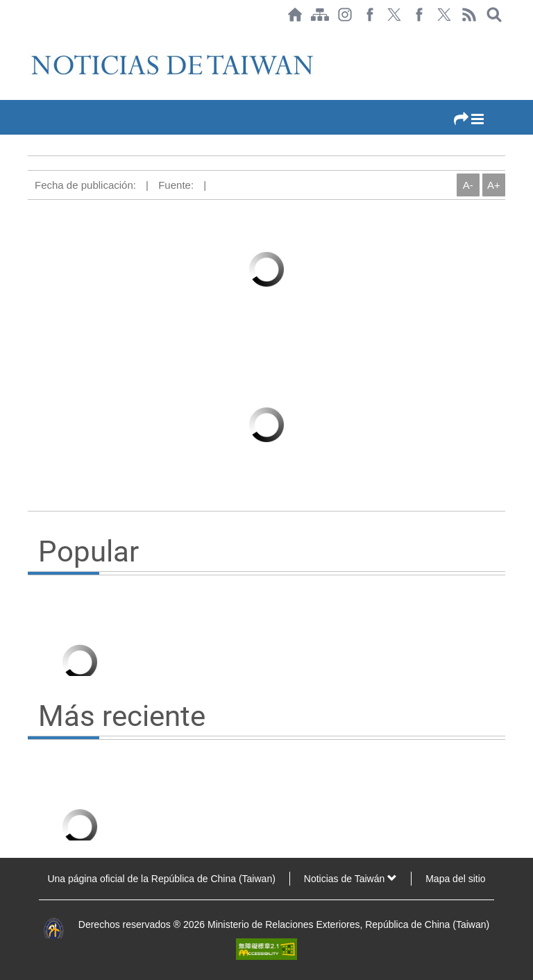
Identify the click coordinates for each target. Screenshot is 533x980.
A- (468, 185)
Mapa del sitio (455, 879)
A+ (494, 185)
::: (32, 36)
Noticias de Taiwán (350, 879)
